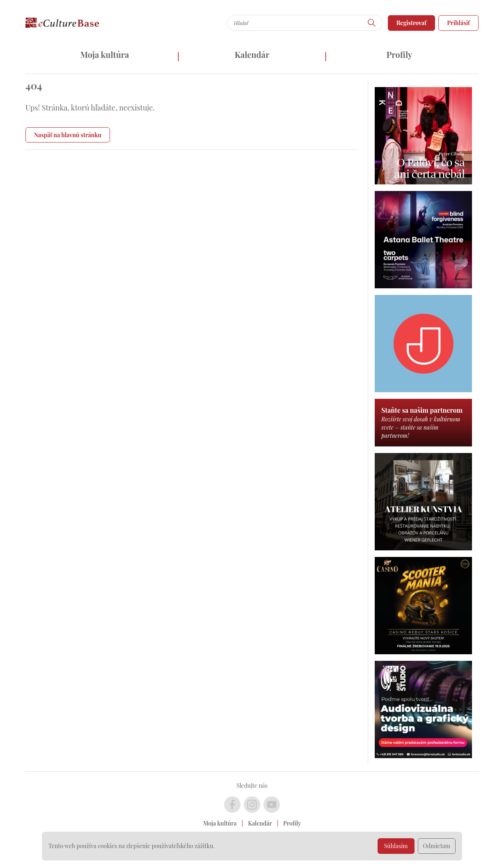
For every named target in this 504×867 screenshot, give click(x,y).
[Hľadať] (372, 23)
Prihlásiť (458, 23)
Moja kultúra (104, 54)
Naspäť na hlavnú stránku (68, 135)
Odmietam (437, 846)
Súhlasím (396, 846)
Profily (400, 54)
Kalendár (252, 54)
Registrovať (412, 23)
